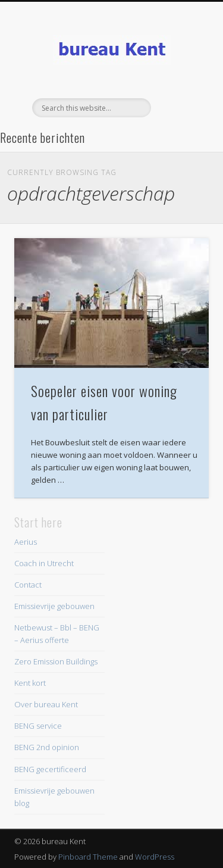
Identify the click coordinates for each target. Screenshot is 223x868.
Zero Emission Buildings (56, 661)
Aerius (26, 542)
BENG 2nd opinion (47, 747)
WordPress (155, 857)
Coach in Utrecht (44, 563)
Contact (28, 585)
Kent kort (30, 683)
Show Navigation (180, 107)
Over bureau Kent (46, 704)
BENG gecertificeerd (50, 769)
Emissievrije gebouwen (54, 606)
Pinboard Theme (88, 857)
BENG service (38, 726)
